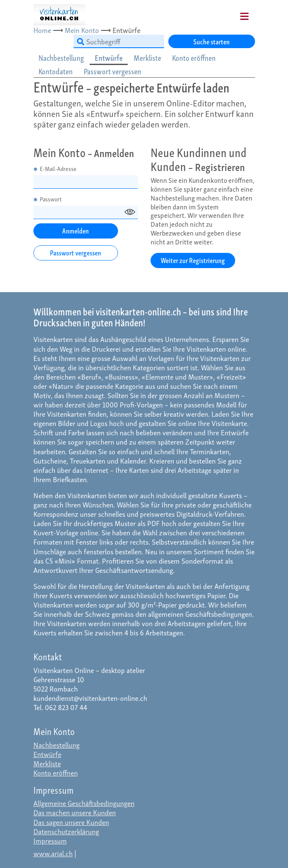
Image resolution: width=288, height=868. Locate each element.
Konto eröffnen (56, 772)
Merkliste (47, 763)
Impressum (50, 840)
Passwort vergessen (75, 252)
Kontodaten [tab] (56, 71)
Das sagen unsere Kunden (71, 822)
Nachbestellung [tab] (61, 58)
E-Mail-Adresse (55, 169)
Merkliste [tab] (147, 58)
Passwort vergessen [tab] (112, 71)
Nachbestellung (56, 745)
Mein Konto (82, 30)
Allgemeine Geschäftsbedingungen (84, 803)
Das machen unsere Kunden (75, 812)
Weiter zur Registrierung (193, 260)
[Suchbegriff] (119, 41)
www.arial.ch (53, 853)
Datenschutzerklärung (66, 831)
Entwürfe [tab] (109, 58)
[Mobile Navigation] (234, 14)
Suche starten (211, 41)
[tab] (62, 58)
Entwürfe (47, 754)
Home (42, 30)
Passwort (48, 199)
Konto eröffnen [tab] (194, 58)
